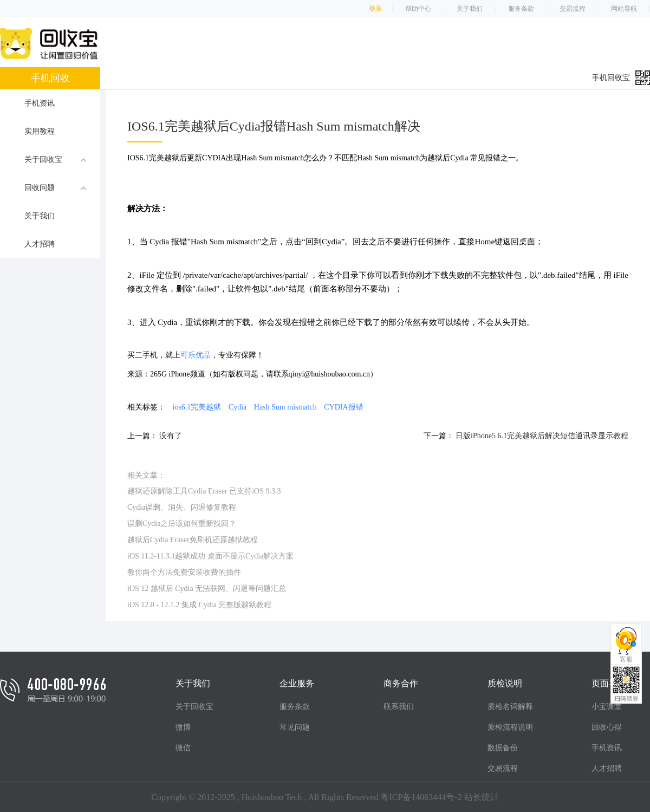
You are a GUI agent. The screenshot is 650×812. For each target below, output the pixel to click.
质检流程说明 (510, 727)
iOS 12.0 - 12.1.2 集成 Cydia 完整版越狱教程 (199, 605)
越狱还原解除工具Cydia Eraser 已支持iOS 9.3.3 (204, 491)
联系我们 (399, 707)
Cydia (238, 407)
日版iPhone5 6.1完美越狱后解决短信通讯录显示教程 (542, 436)
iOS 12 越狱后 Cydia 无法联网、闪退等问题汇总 (207, 589)
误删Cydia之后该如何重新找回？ (182, 524)
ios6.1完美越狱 (197, 407)
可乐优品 (196, 355)
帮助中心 (418, 9)
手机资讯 (40, 103)
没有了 (171, 436)
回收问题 (56, 187)
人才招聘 (40, 244)
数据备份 (503, 748)
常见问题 (295, 727)
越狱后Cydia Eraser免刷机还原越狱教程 (193, 540)
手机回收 (50, 78)
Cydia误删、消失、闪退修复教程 (182, 507)
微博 (183, 727)
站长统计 (482, 797)
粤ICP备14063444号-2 (421, 797)
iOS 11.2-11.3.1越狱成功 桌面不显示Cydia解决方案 (210, 556)
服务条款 (521, 9)
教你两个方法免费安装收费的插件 (184, 572)
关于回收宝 (56, 159)
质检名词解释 (510, 707)
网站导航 (624, 9)
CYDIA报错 (343, 407)
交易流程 (573, 9)
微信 (183, 748)
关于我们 (470, 9)
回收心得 (607, 727)
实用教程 (40, 131)
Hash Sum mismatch (285, 407)
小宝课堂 (607, 707)
